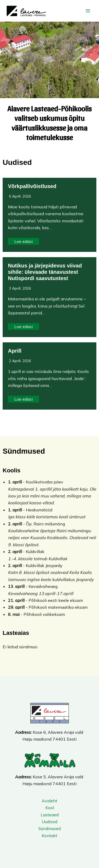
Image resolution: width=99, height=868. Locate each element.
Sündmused (49, 828)
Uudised (49, 822)
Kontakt (49, 836)
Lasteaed (50, 815)
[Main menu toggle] (88, 11)
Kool (50, 808)
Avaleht (49, 801)
